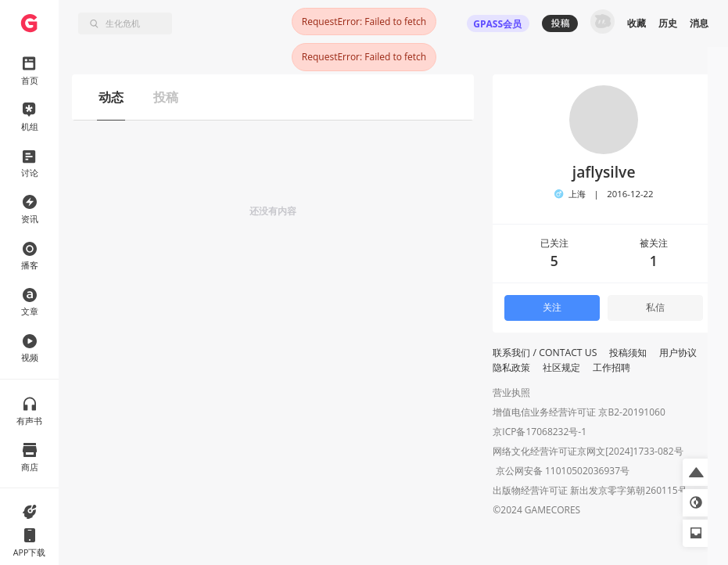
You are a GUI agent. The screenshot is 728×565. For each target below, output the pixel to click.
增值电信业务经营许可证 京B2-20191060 (579, 412)
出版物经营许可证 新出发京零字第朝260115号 (590, 492)
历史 (668, 23)
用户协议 (678, 353)
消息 (699, 23)
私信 (655, 307)
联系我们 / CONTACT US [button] (545, 353)
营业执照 (511, 392)
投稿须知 (628, 353)
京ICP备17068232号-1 (540, 432)
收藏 (637, 23)
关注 (552, 307)
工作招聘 (611, 367)
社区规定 (561, 367)
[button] (696, 472)
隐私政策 (511, 367)
